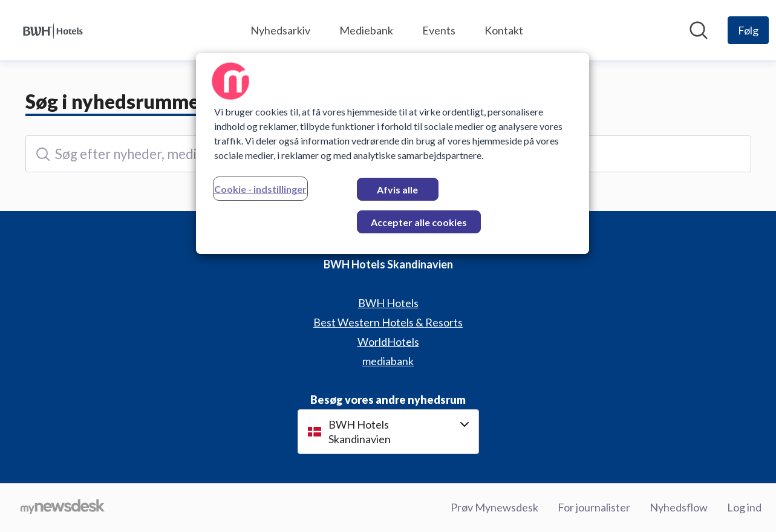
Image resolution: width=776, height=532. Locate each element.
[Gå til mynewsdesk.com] (63, 508)
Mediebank (366, 30)
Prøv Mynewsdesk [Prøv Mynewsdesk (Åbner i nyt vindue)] (494, 507)
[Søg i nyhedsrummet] (699, 30)
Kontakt (504, 30)
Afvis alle (397, 190)
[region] (393, 154)
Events (439, 30)
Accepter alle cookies (419, 222)
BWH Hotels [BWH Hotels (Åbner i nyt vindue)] (388, 303)
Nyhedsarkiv (280, 30)
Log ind (744, 507)
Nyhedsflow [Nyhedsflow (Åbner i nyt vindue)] (679, 507)
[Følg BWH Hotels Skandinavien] (748, 30)
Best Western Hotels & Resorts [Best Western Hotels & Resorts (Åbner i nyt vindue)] (388, 322)
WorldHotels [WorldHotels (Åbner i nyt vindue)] (388, 342)
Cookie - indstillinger (260, 189)
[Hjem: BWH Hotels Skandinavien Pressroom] (53, 30)
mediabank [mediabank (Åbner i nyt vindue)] (388, 361)
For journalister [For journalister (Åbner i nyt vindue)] (594, 507)
